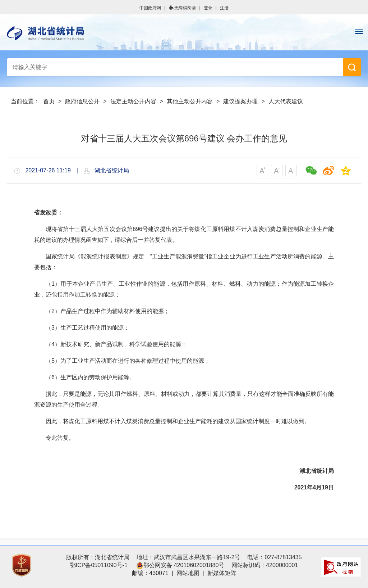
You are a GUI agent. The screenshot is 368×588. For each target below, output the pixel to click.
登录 (208, 8)
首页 (49, 101)
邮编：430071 (150, 573)
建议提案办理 (240, 101)
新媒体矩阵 (222, 573)
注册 (224, 8)
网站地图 (188, 573)
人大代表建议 (286, 101)
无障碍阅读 (182, 8)
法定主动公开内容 (133, 101)
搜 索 (352, 67)
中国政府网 (150, 8)
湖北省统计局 (184, 33)
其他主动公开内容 (190, 101)
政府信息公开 (82, 101)
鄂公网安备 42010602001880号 (180, 565)
